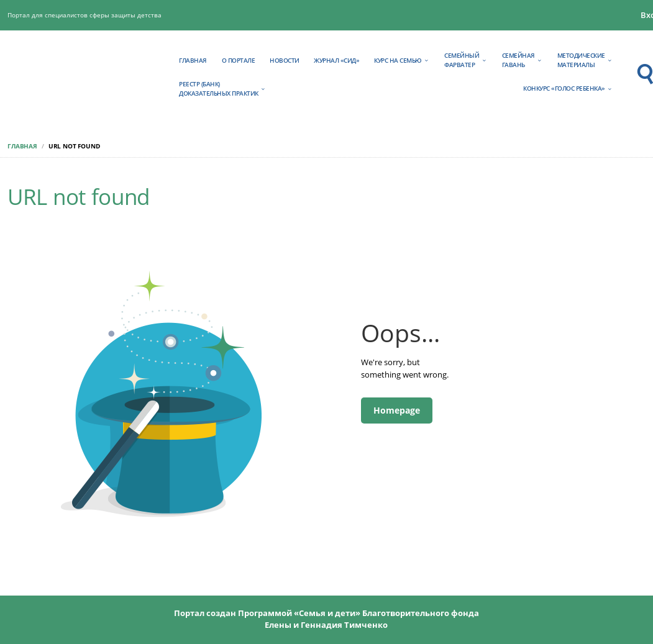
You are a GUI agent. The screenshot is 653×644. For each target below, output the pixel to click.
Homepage (397, 410)
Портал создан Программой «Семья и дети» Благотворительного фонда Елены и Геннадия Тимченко (326, 619)
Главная (22, 146)
